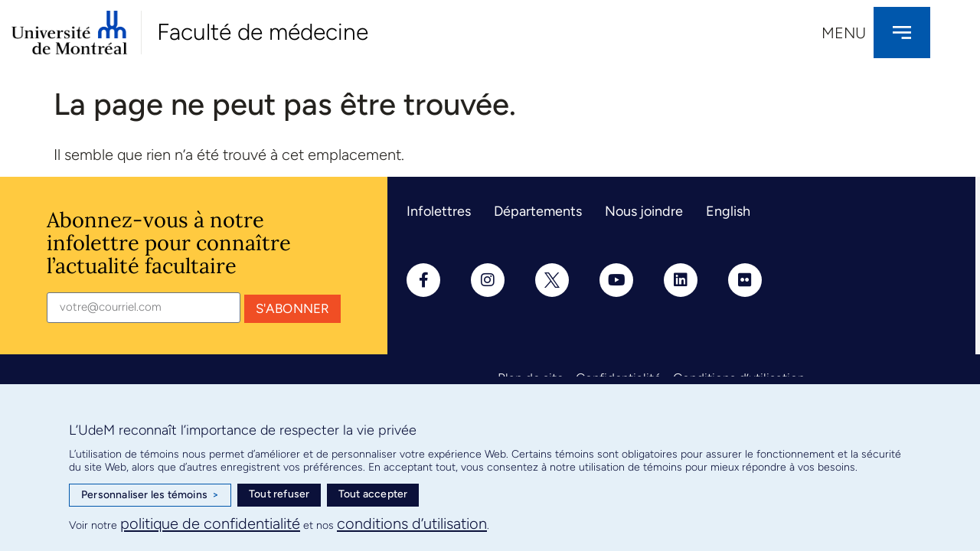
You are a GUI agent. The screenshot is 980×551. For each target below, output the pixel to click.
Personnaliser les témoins (150, 495)
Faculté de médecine (263, 32)
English (728, 211)
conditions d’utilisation (412, 523)
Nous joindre (644, 211)
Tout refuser (279, 494)
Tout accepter (373, 494)
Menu (844, 33)
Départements (538, 211)
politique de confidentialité (210, 523)
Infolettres (439, 211)
